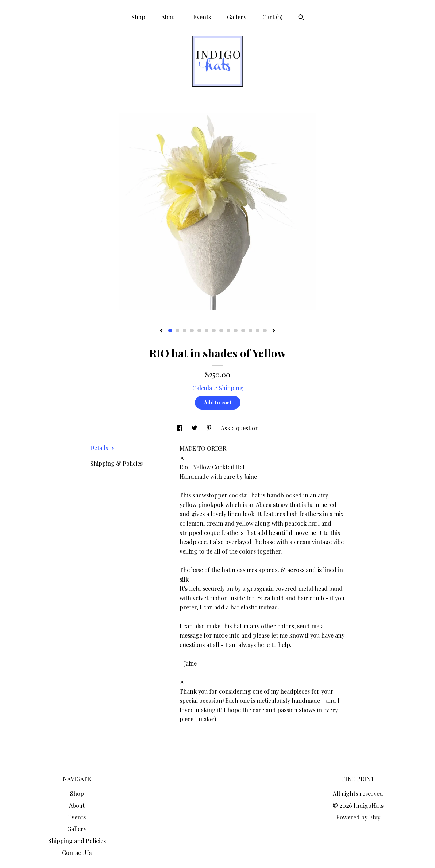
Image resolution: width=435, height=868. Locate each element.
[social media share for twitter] (195, 428)
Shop (138, 17)
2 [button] (177, 330)
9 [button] (228, 330)
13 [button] (258, 330)
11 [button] (243, 330)
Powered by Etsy (358, 817)
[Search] (301, 18)
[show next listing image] (274, 331)
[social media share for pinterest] (210, 428)
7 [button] (214, 330)
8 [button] (221, 330)
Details (102, 448)
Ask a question (240, 428)
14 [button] (265, 330)
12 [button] (250, 330)
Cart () (272, 17)
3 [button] (185, 330)
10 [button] (236, 330)
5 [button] (199, 330)
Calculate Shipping (218, 388)
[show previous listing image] (161, 331)
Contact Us (77, 852)
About (169, 17)
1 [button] (170, 330)
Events (202, 17)
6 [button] (207, 330)
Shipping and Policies (77, 841)
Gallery (237, 17)
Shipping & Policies (116, 463)
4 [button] (192, 330)
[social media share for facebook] (180, 428)
